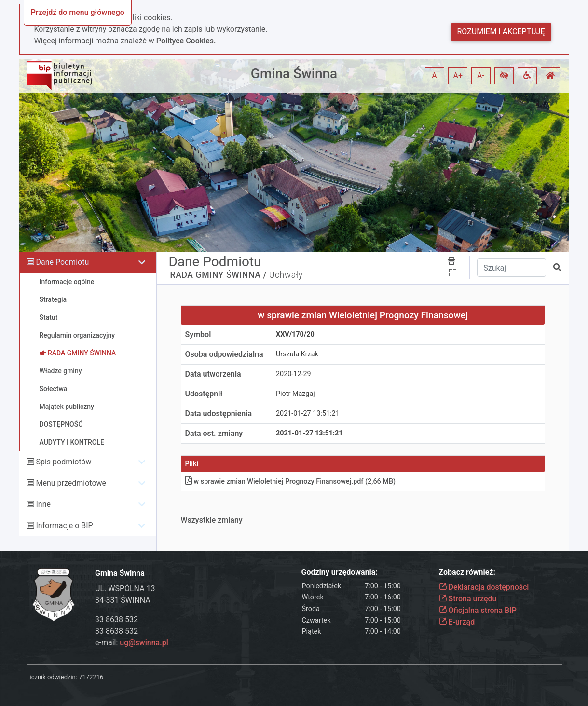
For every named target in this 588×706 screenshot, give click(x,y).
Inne (43, 504)
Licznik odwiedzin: (52, 677)
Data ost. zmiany (214, 433)
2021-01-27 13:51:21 (308, 414)
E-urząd (457, 622)
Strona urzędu (468, 599)
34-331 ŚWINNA (123, 600)
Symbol (198, 334)
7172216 (91, 677)
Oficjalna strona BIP (478, 610)
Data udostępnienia (219, 414)
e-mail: (132, 643)
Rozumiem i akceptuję (501, 32)
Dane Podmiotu (62, 262)
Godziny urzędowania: (340, 572)
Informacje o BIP (64, 525)
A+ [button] (458, 75)
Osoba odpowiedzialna (224, 354)
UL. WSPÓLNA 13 (125, 589)
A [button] (434, 75)
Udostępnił (204, 394)
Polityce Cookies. (186, 41)
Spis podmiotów (63, 462)
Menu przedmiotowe (71, 483)
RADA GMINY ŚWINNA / (219, 275)
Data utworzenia (213, 374)
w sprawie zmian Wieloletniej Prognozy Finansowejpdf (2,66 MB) (291, 482)
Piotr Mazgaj (295, 394)
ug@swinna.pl (144, 643)
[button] (504, 76)
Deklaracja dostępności (484, 587)
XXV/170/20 (295, 334)
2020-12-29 (294, 374)
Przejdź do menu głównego (78, 12)
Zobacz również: (467, 572)
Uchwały (286, 275)
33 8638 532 (116, 619)
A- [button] (481, 75)
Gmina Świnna (294, 74)
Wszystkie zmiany (212, 520)
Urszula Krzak (297, 354)
